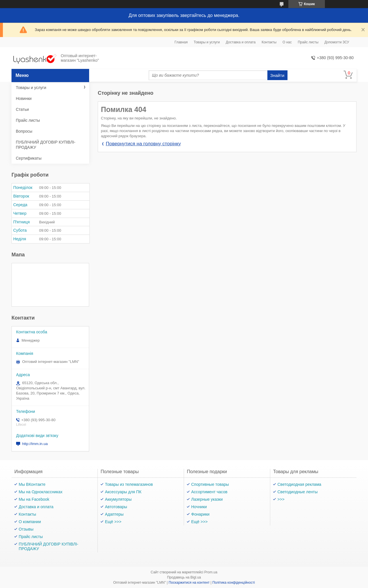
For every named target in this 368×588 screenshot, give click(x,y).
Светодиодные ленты (298, 492)
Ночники (199, 507)
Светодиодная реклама (299, 484)
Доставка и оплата (241, 42)
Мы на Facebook (34, 499)
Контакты (269, 42)
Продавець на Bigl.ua (184, 577)
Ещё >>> (113, 522)
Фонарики (200, 514)
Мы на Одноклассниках (41, 492)
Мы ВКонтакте (32, 484)
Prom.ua (211, 572)
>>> (281, 499)
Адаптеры (114, 514)
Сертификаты (29, 158)
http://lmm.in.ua (35, 444)
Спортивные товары (210, 484)
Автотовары (116, 507)
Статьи (22, 109)
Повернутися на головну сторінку (143, 144)
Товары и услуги (207, 42)
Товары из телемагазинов (129, 484)
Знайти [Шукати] (277, 75)
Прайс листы (308, 42)
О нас (287, 42)
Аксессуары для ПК (123, 492)
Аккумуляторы (118, 499)
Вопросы (24, 131)
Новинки (24, 98)
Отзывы (26, 529)
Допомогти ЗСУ (337, 42)
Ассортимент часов (209, 492)
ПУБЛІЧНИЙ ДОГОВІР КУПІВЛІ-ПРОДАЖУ (46, 145)
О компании (30, 522)
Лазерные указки (207, 499)
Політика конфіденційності (234, 583)
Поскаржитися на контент (189, 583)
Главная (181, 42)
